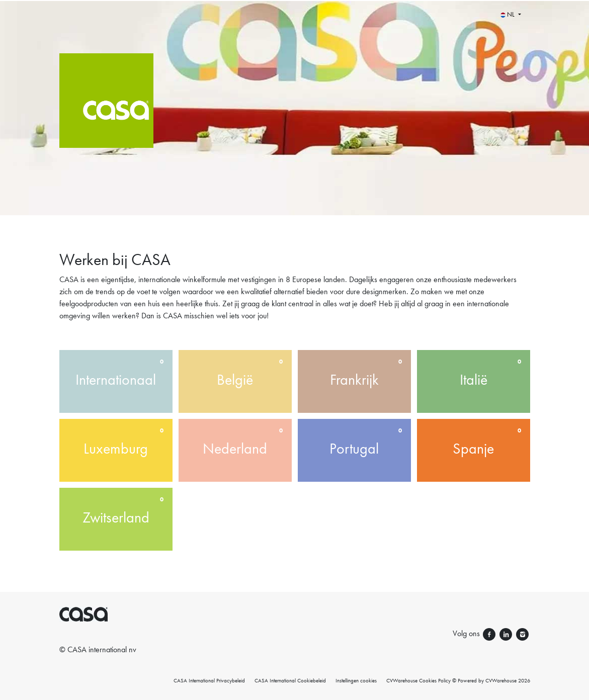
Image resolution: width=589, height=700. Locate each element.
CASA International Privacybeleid (209, 680)
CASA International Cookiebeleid (290, 680)
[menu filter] (294, 1)
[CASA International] (153, 108)
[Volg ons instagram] (522, 633)
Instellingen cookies (356, 680)
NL (508, 14)
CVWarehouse (501, 680)
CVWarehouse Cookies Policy (418, 680)
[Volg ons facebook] (490, 633)
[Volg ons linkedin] (507, 633)
